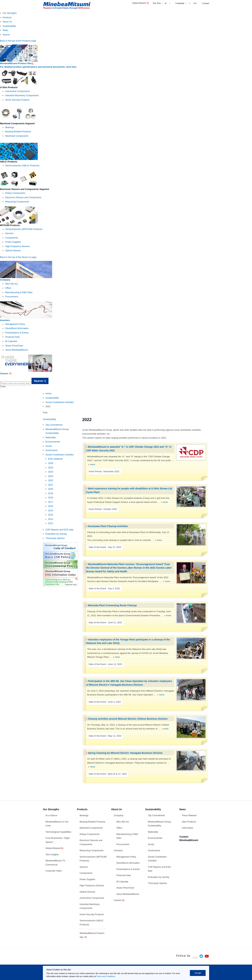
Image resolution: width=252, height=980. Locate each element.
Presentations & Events (17, 333)
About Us (7, 22)
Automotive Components (17, 91)
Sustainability (9, 26)
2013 (51, 519)
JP (190, 3)
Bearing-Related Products (18, 132)
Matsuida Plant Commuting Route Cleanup (112, 605)
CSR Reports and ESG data (59, 530)
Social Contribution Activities (60, 402)
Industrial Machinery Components (22, 95)
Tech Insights (52, 854)
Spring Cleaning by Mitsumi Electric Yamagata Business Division (125, 753)
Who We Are (12, 284)
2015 (51, 511)
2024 (51, 472)
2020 (51, 489)
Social (49, 446)
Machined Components (17, 136)
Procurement (12, 297)
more (92, 464)
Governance (52, 450)
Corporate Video (54, 871)
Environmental (53, 442)
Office (8, 288)
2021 (51, 485)
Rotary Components (15, 193)
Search (6, 35)
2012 (51, 523)
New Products (189, 822)
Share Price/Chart (14, 346)
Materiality (51, 437)
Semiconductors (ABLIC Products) (22, 165)
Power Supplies (13, 242)
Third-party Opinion (55, 538)
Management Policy (15, 324)
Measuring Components (17, 202)
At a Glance (51, 815)
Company (119, 815)
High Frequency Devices (17, 246)
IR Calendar (11, 341)
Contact (206, 3)
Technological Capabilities (58, 832)
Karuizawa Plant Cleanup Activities (108, 526)
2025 (51, 468)
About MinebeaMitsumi (17, 350)
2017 (51, 502)
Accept (198, 973)
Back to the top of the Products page (18, 41)
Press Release (189, 815)
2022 (51, 480)
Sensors (9, 233)
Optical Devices (13, 250)
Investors (118, 850)
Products (7, 17)
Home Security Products (17, 100)
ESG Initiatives (55, 459)
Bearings (10, 127)
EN (195, 3)
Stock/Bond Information (17, 328)
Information (188, 828)
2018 (51, 498)
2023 (51, 476)
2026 (51, 463)
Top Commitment (54, 425)
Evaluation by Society (56, 534)
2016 (51, 506)
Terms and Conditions (106, 976)
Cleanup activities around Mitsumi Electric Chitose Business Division (128, 719)
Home (48, 393)
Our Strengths (10, 13)
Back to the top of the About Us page (18, 257)
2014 (51, 515)
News (5, 30)
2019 (51, 493)
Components (12, 238)
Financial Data (12, 337)
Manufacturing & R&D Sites (19, 292)
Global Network (141, 3)
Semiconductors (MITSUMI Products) (24, 229)
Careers (119, 900)
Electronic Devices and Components (23, 197)
